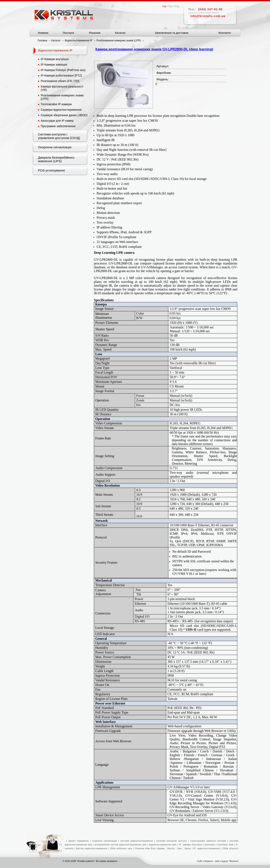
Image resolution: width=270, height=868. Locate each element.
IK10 (171, 680)
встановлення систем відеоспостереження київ (120, 845)
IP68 (171, 676)
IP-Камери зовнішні (54, 65)
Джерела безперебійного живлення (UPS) (56, 159)
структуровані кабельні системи (208, 841)
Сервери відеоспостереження (61, 110)
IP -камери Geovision (190, 845)
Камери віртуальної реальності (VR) (62, 88)
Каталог (120, 33)
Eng (177, 6)
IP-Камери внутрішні (55, 59)
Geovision (210, 845)
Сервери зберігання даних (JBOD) (64, 115)
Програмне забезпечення (58, 126)
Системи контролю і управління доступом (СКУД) (59, 136)
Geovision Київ (225, 845)
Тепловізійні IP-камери (56, 104)
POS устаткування (51, 170)
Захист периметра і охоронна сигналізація (93, 841)
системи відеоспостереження (137, 841)
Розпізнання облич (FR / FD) (60, 81)
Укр (164, 6)
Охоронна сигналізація (55, 147)
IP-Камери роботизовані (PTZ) (61, 76)
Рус (171, 6)
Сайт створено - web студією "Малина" (218, 861)
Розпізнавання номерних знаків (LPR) (62, 97)
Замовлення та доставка (172, 33)
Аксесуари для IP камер (57, 121)
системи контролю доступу (172, 841)
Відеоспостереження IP (55, 50)
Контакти (225, 33)
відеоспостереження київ (162, 845)
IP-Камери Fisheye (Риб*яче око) (63, 70)
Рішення (95, 33)
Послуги (68, 33)
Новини (43, 33)
